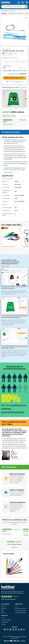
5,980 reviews (17, 112)
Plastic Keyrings (5, 11)
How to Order (20, 13)
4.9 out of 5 (19, 542)
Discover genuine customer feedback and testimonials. (9, 116)
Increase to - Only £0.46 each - (15, 71)
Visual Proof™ (19, 82)
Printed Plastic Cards (14, 170)
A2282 (12, 11)
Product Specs (12, 13)
